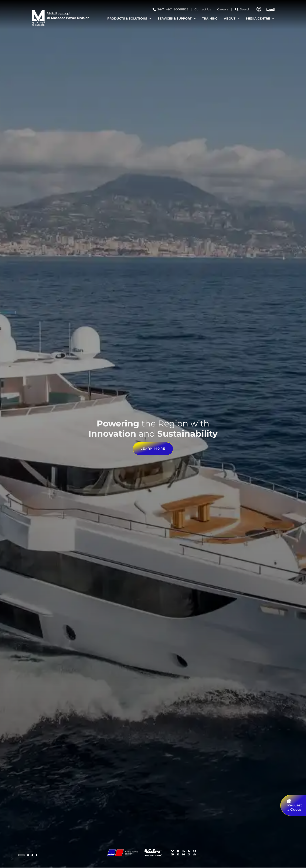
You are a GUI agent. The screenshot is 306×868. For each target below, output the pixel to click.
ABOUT (232, 18)
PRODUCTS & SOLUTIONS (129, 18)
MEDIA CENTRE (260, 18)
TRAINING (210, 18)
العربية (270, 10)
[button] (21, 855)
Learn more (153, 449)
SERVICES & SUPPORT (177, 18)
